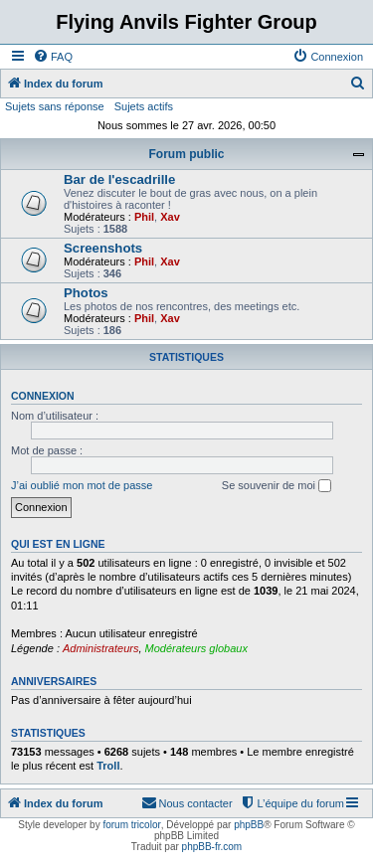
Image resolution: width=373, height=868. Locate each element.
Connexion (43, 396)
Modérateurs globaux (196, 648)
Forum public (187, 154)
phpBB (249, 825)
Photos (86, 293)
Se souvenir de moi (277, 486)
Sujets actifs (144, 106)
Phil (144, 217)
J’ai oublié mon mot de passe (82, 485)
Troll (108, 766)
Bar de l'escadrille (119, 179)
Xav (170, 217)
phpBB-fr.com (212, 847)
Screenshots (103, 248)
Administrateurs (100, 648)
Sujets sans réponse (55, 106)
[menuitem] (53, 57)
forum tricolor (131, 825)
